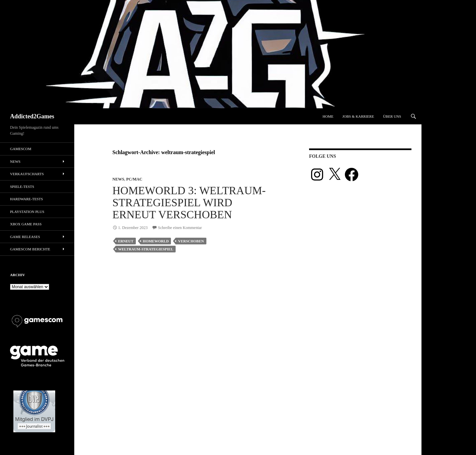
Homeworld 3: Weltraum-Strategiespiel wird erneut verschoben (189, 203)
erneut (126, 241)
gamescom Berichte (30, 249)
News (118, 179)
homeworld (156, 241)
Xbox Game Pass (26, 224)
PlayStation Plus (27, 212)
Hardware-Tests (26, 199)
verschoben (191, 241)
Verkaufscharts (27, 174)
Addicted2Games (32, 116)
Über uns (392, 116)
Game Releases (25, 237)
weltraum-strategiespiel (146, 249)
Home (328, 116)
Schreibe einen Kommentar (180, 228)
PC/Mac (134, 179)
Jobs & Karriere (358, 116)
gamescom (21, 149)
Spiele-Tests (22, 187)
